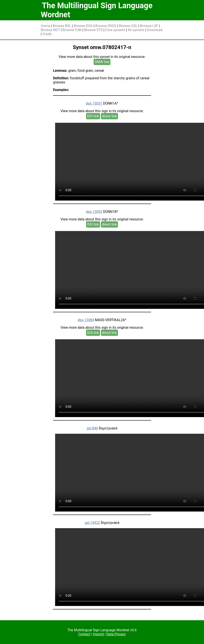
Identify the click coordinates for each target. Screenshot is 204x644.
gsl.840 (92, 428)
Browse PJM (72, 30)
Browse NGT (50, 30)
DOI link (93, 116)
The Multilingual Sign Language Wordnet (97, 10)
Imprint (98, 634)
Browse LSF (149, 26)
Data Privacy (116, 634)
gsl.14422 (92, 523)
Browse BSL (62, 26)
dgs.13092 (94, 212)
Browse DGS (83, 26)
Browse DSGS (106, 26)
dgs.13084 (86, 320)
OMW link (102, 62)
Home (45, 26)
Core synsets (115, 30)
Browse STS (94, 30)
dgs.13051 (94, 103)
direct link (109, 116)
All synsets (136, 30)
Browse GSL (128, 26)
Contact (84, 634)
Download (155, 30)
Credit (47, 34)
